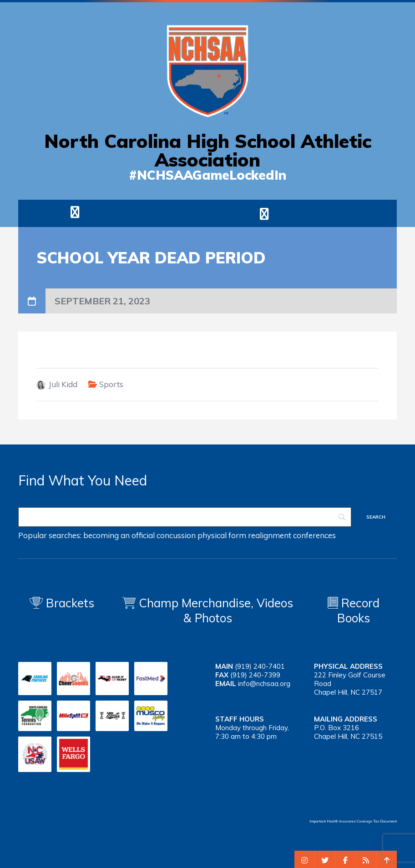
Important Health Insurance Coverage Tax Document (353, 821)
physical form (222, 535)
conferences (314, 535)
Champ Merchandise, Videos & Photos (216, 611)
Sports (111, 384)
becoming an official (119, 535)
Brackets (62, 603)
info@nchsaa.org (264, 684)
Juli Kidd (63, 384)
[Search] (185, 517)
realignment (270, 535)
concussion (176, 535)
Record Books (354, 611)
